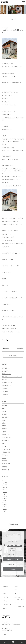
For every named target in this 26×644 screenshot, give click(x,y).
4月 (4, 483)
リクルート (17, 603)
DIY (3, 446)
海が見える (4, 440)
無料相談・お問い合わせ (13, 559)
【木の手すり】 (6, 371)
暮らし (5, 593)
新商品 (3, 414)
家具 (3, 426)
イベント (4, 458)
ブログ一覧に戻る (13, 356)
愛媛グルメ (4, 435)
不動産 (3, 432)
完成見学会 (4, 452)
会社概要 (17, 593)
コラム (3, 405)
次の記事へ (20, 348)
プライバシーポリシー (19, 607)
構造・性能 (4, 417)
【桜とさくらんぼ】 (7, 386)
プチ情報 (4, 455)
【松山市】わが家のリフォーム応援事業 (12, 377)
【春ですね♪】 (5, 391)
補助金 (3, 429)
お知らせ (5, 608)
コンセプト (6, 586)
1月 (3, 489)
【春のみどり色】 (6, 380)
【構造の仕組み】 (6, 374)
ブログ (3, 470)
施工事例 (5, 601)
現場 (3, 461)
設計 (3, 467)
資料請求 (13, 569)
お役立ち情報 (5, 438)
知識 (3, 423)
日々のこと (4, 464)
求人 (3, 420)
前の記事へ (6, 348)
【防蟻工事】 (5, 389)
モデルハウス (6, 597)
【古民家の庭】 (6, 394)
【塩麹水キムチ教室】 (7, 383)
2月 (4, 487)
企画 (3, 443)
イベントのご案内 (7, 605)
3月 (4, 485)
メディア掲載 (5, 449)
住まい (5, 590)
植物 (3, 408)
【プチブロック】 (6, 368)
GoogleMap (17, 624)
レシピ (3, 411)
